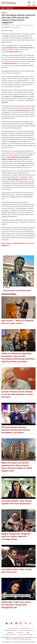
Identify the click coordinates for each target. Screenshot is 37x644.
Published (10, 8)
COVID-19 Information (13, 628)
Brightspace (10, 632)
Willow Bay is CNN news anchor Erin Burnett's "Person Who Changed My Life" (16, 605)
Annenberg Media (25, 628)
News (3, 8)
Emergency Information (10, 635)
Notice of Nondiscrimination (26, 635)
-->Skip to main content (7, 0)
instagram (21, 623)
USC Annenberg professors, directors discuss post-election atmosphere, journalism (16, 430)
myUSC (28, 632)
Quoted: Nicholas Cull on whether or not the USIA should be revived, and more (17, 394)
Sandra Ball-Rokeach (14, 157)
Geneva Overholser (10, 63)
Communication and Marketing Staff (26, 25)
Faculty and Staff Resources (26, 630)
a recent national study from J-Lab (24, 110)
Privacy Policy (20, 632)
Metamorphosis (14, 52)
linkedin (16, 623)
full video (5, 102)
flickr (26, 623)
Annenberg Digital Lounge (10, 630)
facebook (30, 623)
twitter (11, 623)
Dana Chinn (29, 124)
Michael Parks (12, 159)
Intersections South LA (27, 48)
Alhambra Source (12, 48)
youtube (7, 623)
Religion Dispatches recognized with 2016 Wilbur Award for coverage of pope (16, 536)
